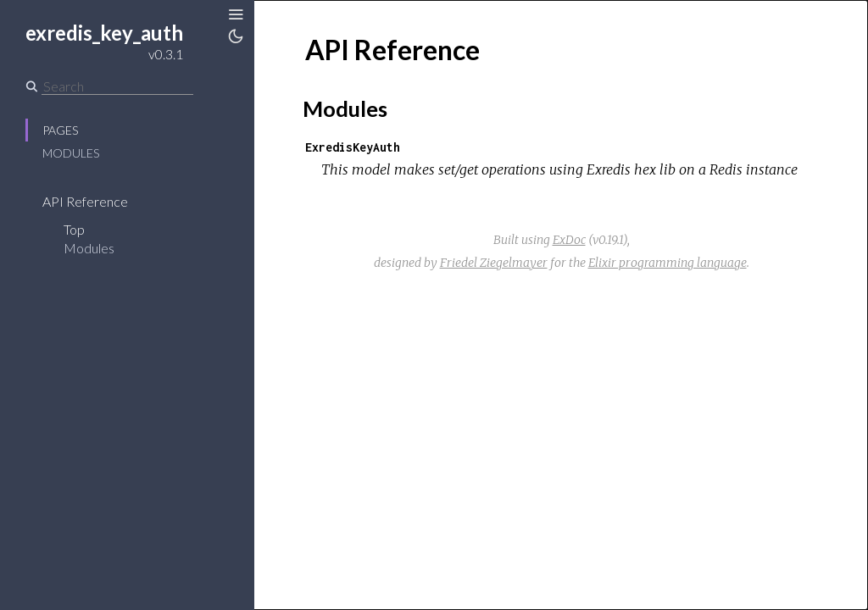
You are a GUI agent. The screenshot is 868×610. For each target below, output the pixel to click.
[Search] (117, 86)
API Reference (85, 201)
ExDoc (569, 240)
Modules (71, 153)
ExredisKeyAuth (353, 147)
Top (74, 229)
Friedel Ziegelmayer (494, 263)
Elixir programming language (668, 263)
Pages (60, 130)
